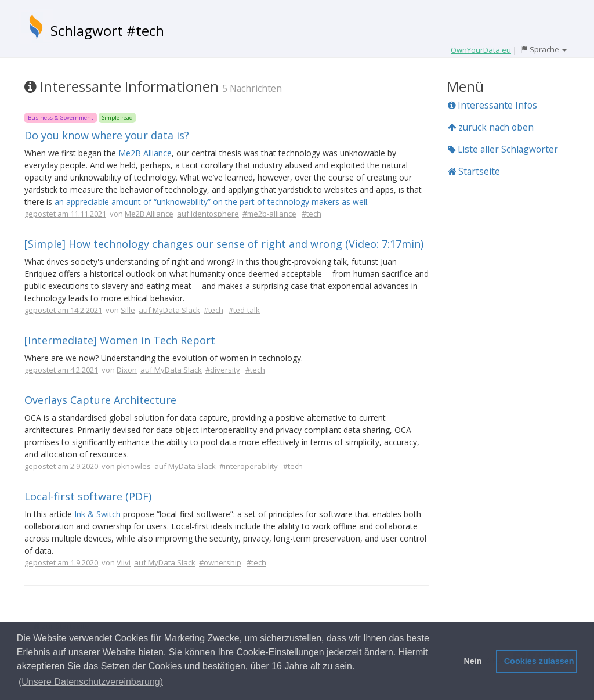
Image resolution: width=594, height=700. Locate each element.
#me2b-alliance (269, 214)
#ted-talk (244, 310)
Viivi (124, 562)
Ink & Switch (97, 514)
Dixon (127, 370)
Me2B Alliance (145, 153)
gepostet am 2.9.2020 (61, 466)
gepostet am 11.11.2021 (65, 214)
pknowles (134, 466)
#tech (312, 214)
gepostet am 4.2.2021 (61, 370)
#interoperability (249, 466)
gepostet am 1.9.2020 (61, 562)
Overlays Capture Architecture (100, 400)
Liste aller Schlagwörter (503, 149)
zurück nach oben (491, 127)
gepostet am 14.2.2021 (63, 310)
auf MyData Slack (169, 310)
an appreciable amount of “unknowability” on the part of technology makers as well (211, 202)
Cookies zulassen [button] (539, 661)
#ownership (220, 562)
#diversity (223, 370)
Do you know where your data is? (107, 135)
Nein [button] (472, 661)
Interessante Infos (492, 105)
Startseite (474, 171)
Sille (128, 310)
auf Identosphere (208, 214)
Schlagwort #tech (107, 30)
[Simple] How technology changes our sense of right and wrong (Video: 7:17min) (224, 244)
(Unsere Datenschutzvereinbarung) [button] (91, 682)
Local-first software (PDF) (88, 496)
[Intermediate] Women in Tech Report (120, 340)
